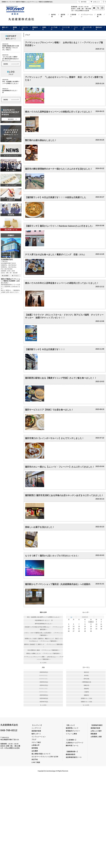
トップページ (36, 728)
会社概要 (99, 16)
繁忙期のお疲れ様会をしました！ (41, 140)
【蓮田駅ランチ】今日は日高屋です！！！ (45, 349)
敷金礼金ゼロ (99, 28)
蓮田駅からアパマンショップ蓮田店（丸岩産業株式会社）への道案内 (58, 584)
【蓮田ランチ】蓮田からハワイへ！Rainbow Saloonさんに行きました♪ (59, 226)
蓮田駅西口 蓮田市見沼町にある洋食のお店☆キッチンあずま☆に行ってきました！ (64, 495)
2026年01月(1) (44, 682)
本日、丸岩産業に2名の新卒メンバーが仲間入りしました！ (44, 617)
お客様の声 (35, 745)
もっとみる (43, 663)
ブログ (34, 739)
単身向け (44, 28)
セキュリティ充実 (87, 28)
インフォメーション (87, 16)
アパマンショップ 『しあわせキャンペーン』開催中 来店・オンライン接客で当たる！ (64, 79)
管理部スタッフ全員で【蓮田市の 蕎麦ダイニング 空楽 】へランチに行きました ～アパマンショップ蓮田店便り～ (44, 640)
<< (71, 617)
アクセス (16, 276)
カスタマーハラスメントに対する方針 (45, 757)
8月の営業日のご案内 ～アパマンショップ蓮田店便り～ (44, 650)
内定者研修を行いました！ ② (44, 620)
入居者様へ (73, 16)
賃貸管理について (72, 728)
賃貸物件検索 (36, 731)
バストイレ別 (25, 28)
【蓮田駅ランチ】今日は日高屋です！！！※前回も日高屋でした (56, 197)
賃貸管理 (63, 16)
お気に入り (95, 2)
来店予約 (35, 759)
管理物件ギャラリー (73, 731)
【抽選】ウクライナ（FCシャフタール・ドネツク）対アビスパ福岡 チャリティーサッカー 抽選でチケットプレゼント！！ (64, 316)
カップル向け (54, 28)
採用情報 (35, 748)
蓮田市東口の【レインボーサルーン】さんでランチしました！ (54, 438)
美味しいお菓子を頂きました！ (40, 527)
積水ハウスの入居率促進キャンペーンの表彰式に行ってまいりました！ (59, 112)
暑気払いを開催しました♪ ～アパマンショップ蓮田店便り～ (44, 653)
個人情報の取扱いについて (41, 754)
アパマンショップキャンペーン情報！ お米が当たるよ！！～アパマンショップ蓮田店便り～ (64, 44)
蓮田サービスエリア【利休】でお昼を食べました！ (49, 410)
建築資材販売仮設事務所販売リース (74, 756)
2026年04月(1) (44, 672)
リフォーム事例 (71, 734)
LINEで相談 (36, 762)
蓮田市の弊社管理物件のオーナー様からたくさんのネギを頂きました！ (59, 169)
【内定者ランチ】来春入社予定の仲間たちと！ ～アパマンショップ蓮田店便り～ (44, 628)
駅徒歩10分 (35, 28)
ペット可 (76, 28)
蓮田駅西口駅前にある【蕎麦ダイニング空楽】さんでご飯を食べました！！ (61, 378)
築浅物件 (15, 28)
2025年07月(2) (44, 702)
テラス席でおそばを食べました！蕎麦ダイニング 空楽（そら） (56, 254)
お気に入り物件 (96, 731)
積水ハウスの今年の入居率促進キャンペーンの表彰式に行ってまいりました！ (62, 283)
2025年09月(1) (44, 695)
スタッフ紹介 (36, 742)
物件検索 (54, 16)
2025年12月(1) (44, 685)
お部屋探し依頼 (96, 737)
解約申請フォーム (72, 746)
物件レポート (5, 28)
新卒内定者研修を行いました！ (44, 624)
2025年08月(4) (44, 698)
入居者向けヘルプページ (75, 743)
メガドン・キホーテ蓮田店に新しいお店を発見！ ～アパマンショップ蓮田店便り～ (44, 634)
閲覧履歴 (94, 734)
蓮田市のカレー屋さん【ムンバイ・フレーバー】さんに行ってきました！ (60, 467)
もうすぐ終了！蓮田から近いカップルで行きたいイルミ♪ (52, 556)
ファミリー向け (66, 28)
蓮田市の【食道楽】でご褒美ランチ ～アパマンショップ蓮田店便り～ (44, 646)
